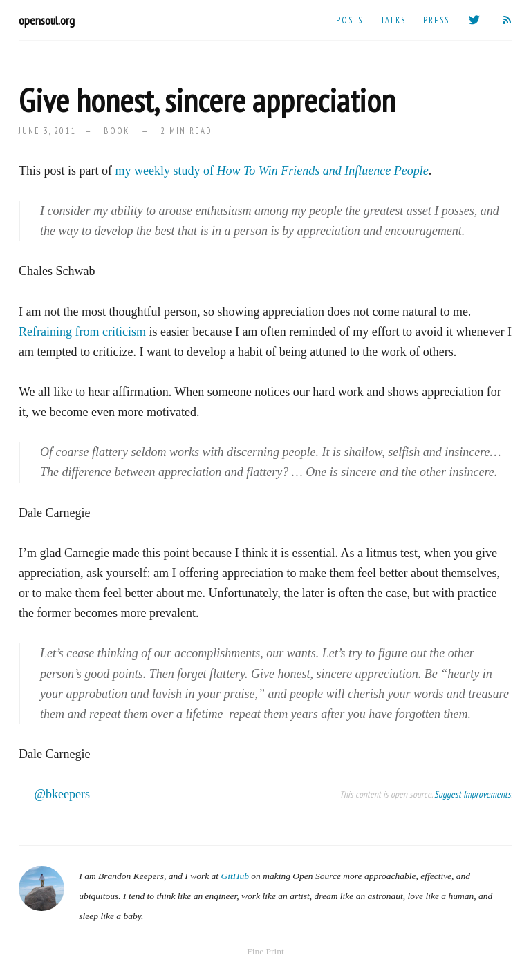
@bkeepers (63, 794)
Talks (393, 20)
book (117, 131)
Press (436, 20)
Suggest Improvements (473, 794)
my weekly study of (272, 171)
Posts (350, 20)
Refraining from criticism (82, 332)
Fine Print (265, 951)
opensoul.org (47, 20)
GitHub (235, 876)
